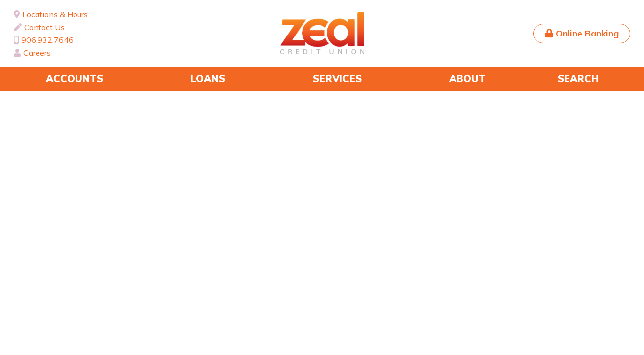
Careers (37, 53)
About (467, 79)
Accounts (75, 79)
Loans (208, 79)
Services (337, 79)
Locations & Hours (55, 14)
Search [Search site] (578, 79)
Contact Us (44, 27)
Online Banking (587, 33)
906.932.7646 (47, 40)
